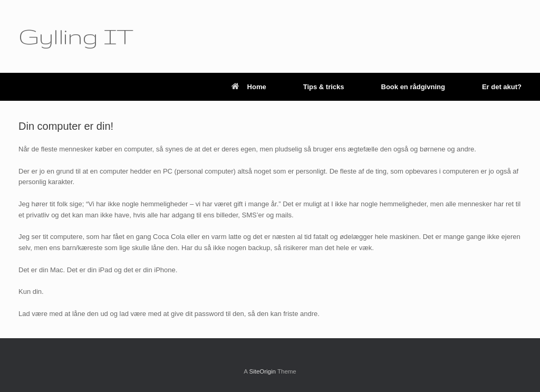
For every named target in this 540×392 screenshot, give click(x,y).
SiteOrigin (262, 371)
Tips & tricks (324, 87)
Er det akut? (502, 87)
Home (249, 87)
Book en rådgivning (413, 87)
